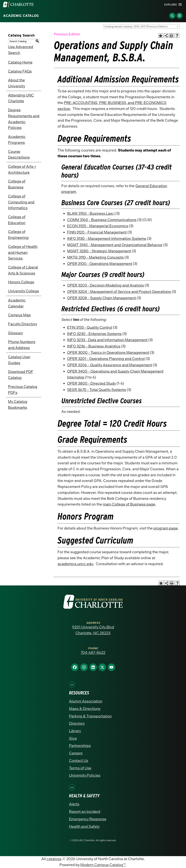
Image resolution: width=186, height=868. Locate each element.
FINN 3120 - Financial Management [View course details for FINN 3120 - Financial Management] (97, 232)
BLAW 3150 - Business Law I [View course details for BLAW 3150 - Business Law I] (91, 214)
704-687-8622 (93, 653)
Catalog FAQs (20, 71)
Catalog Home (20, 62)
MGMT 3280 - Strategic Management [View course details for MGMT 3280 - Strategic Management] (99, 251)
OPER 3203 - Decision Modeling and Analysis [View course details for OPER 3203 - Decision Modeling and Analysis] (106, 285)
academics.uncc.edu (75, 564)
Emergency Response (88, 819)
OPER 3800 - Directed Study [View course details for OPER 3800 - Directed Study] (91, 383)
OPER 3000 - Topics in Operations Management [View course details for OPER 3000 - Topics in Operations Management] (108, 353)
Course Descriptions (19, 155)
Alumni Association (86, 701)
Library (75, 731)
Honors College (21, 282)
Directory (77, 723)
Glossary (15, 333)
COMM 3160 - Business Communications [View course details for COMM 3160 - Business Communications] (102, 220)
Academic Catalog (21, 16)
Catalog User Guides (19, 360)
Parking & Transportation (90, 716)
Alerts (74, 804)
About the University (17, 83)
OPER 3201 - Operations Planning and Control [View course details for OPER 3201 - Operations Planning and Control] (106, 359)
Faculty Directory (23, 324)
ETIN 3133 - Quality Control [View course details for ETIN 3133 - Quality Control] (90, 327)
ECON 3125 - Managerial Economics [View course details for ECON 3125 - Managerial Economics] (98, 226)
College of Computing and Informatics (21, 202)
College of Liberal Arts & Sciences (23, 270)
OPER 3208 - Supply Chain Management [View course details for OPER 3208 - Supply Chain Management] (102, 298)
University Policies (85, 775)
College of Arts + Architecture (22, 170)
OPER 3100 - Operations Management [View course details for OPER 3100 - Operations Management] (100, 264)
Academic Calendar (17, 303)
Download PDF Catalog (21, 375)
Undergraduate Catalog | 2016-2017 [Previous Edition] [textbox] (136, 27)
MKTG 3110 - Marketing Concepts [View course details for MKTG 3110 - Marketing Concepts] (95, 257)
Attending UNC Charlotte (21, 98)
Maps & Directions (85, 709)
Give (73, 738)
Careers (76, 753)
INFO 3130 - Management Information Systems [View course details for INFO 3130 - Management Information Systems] (107, 239)
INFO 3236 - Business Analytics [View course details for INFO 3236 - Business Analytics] (94, 346)
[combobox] (141, 26)
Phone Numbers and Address (22, 345)
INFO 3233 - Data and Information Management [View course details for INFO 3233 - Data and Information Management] (107, 340)
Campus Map (19, 315)
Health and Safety (84, 827)
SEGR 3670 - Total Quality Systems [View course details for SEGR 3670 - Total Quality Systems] (97, 390)
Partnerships (80, 746)
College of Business (17, 184)
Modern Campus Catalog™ (103, 865)
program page (166, 528)
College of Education (17, 220)
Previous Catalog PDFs (23, 390)
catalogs (54, 859)
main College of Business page (129, 504)
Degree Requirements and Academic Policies (24, 119)
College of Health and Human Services (23, 252)
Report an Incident (85, 812)
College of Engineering (18, 235)
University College (24, 291)
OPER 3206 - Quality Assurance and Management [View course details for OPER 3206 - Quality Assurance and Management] (110, 365)
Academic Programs (17, 140)
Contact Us (79, 761)
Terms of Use (80, 768)
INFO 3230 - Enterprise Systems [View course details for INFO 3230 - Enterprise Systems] (94, 334)
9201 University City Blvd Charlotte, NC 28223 (93, 630)
